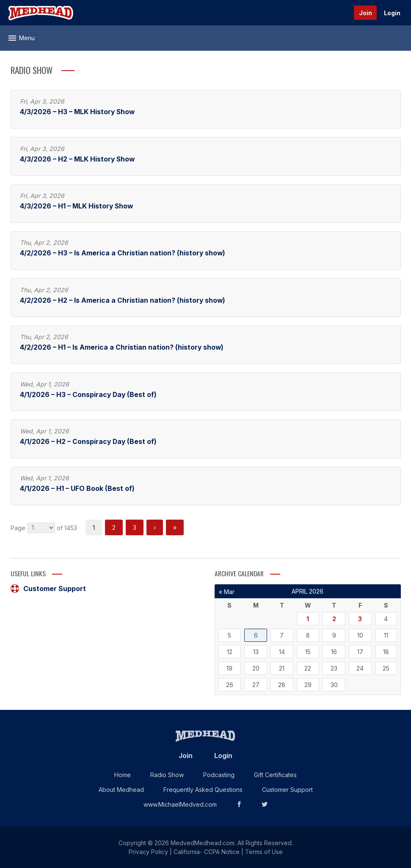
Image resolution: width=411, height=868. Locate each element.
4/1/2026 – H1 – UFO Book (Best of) (77, 489)
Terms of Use (264, 852)
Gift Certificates (275, 775)
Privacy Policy (148, 852)
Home (123, 775)
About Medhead (121, 790)
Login (392, 13)
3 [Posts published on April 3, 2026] (360, 619)
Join (365, 13)
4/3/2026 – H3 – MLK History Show (77, 112)
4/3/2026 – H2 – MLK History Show (77, 159)
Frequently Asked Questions (203, 790)
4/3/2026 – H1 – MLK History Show (76, 206)
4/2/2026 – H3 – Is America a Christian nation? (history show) (123, 253)
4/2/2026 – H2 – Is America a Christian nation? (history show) (123, 300)
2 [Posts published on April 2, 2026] (334, 619)
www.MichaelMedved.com (180, 804)
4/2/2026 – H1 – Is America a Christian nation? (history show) (122, 347)
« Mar (227, 592)
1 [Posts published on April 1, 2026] (308, 619)
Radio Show (167, 775)
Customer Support (48, 589)
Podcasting (219, 775)
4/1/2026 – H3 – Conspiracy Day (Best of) (88, 395)
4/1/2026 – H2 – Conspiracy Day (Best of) (88, 442)
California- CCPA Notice (207, 852)
